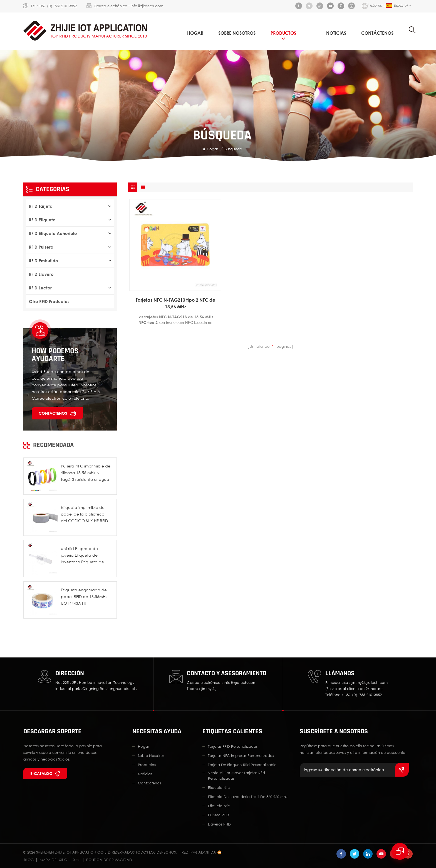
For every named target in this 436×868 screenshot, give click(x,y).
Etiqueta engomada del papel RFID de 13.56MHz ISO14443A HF (84, 596)
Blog (29, 860)
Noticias (336, 33)
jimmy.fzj (209, 689)
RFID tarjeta (41, 206)
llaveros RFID (219, 824)
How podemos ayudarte (55, 355)
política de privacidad (109, 860)
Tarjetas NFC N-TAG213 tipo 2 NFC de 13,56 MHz (175, 303)
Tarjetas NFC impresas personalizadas (241, 756)
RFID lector (40, 288)
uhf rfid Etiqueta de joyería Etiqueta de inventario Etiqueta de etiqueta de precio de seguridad (82, 556)
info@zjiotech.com (147, 6)
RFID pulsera (41, 247)
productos (147, 765)
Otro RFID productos (49, 301)
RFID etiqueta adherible (53, 233)
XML (77, 860)
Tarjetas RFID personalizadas (233, 746)
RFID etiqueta (42, 220)
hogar (143, 746)
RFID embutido (44, 261)
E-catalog (41, 773)
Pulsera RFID (219, 815)
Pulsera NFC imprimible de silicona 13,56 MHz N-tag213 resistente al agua (86, 473)
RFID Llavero (41, 274)
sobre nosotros (237, 33)
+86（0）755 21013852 (58, 6)
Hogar (195, 33)
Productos (283, 33)
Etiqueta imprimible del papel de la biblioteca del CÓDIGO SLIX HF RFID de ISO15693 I (84, 515)
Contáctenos (377, 33)
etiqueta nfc (219, 787)
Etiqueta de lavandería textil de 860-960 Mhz (248, 797)
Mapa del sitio (53, 860)
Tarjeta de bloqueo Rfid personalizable (242, 765)
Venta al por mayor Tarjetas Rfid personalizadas (236, 776)
